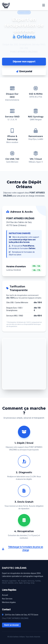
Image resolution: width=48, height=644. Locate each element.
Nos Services (7, 599)
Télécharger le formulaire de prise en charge (23, 549)
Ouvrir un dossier (11, 625)
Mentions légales (9, 602)
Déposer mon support (24, 62)
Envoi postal (24, 71)
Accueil (5, 595)
